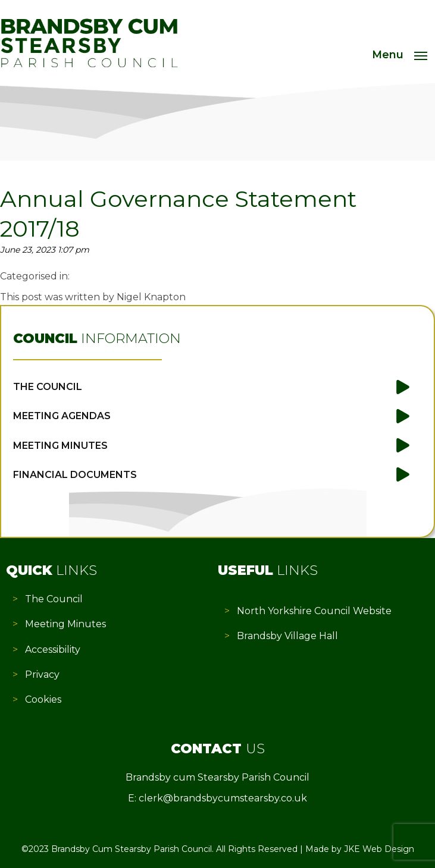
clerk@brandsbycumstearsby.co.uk (223, 798)
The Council (48, 387)
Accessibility (53, 650)
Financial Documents (75, 475)
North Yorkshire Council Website (314, 611)
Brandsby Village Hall (287, 636)
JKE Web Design (379, 849)
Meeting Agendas (62, 416)
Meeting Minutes (60, 446)
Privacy (42, 674)
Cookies (43, 699)
